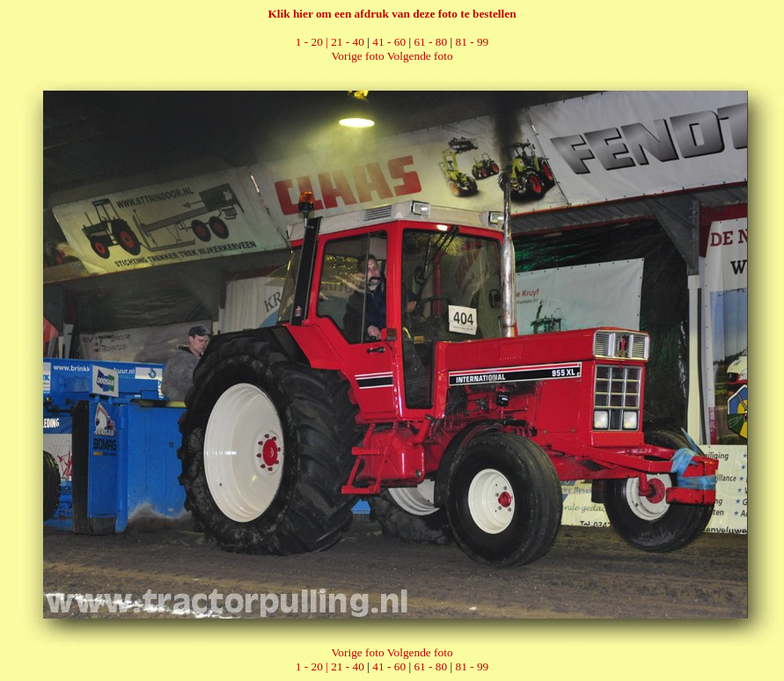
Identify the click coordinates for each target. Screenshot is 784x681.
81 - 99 (473, 42)
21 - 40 (348, 42)
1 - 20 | (313, 42)
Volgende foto (420, 56)
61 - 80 (430, 42)
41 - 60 (389, 42)
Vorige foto (357, 56)
